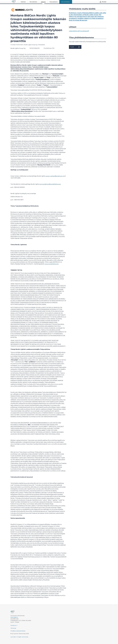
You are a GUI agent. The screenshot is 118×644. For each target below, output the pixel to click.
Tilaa (75, 47)
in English (19, 637)
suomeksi (13, 637)
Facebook (13, 625)
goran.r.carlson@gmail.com (54, 176)
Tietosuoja (13, 628)
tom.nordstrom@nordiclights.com (50, 184)
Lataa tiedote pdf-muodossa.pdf (79, 31)
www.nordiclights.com (52, 264)
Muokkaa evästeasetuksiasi (18, 631)
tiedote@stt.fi (14, 617)
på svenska (25, 637)
